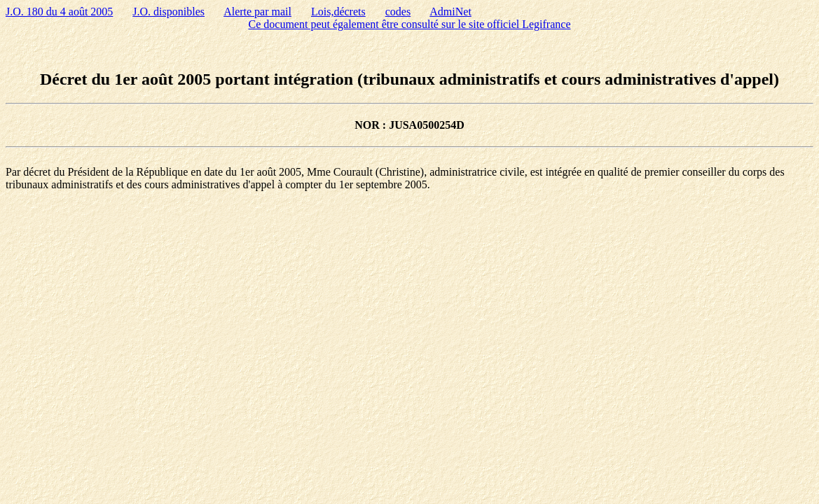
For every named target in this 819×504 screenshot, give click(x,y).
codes (398, 12)
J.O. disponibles (168, 12)
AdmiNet (450, 12)
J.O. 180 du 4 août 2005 (59, 12)
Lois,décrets (338, 12)
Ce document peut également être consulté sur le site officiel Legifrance (410, 24)
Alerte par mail (257, 12)
